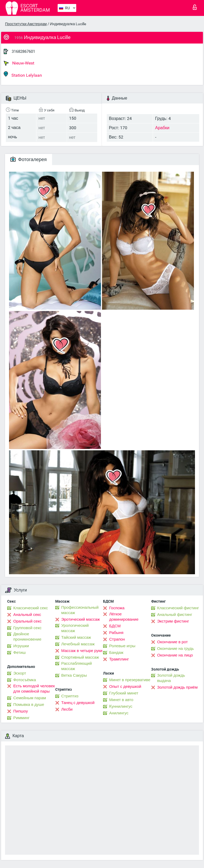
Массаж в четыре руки (82, 651)
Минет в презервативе (130, 680)
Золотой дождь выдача (171, 678)
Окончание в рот (173, 642)
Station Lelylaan (23, 74)
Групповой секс (27, 628)
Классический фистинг (178, 608)
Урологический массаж (75, 628)
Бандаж (116, 653)
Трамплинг (119, 659)
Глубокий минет (124, 693)
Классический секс (31, 608)
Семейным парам (30, 698)
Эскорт (20, 673)
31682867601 (23, 51)
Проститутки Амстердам (26, 24)
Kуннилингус (121, 706)
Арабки (162, 128)
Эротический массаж (81, 619)
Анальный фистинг (175, 615)
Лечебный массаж (78, 644)
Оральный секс (27, 621)
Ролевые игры (122, 646)
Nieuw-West (19, 63)
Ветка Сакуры (74, 675)
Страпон (117, 639)
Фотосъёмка (25, 680)
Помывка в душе (29, 705)
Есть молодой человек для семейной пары (34, 689)
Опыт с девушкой (125, 686)
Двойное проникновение (27, 637)
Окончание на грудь (176, 649)
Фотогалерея (29, 159)
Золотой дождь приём (177, 687)
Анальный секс (27, 615)
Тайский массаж (76, 637)
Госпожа (117, 608)
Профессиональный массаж (80, 610)
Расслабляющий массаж (77, 666)
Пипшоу (21, 711)
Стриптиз (70, 696)
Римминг (21, 718)
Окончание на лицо (175, 655)
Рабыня (116, 633)
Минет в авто (121, 700)
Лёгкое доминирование (124, 617)
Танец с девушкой (78, 703)
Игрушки (21, 646)
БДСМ (115, 626)
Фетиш (20, 653)
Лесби (67, 709)
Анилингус (119, 713)
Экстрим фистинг (173, 621)
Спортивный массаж (80, 657)
